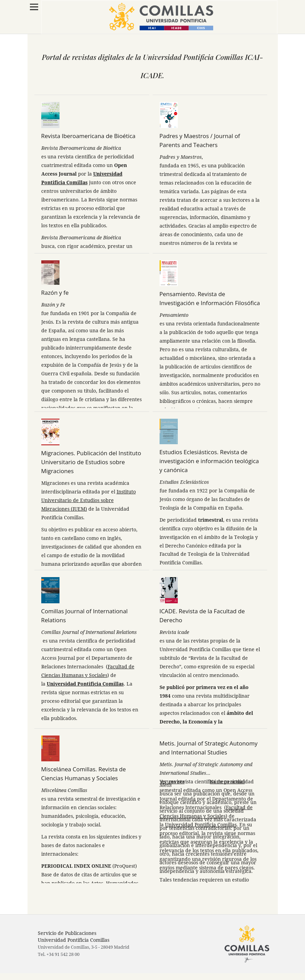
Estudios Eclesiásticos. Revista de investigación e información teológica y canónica (209, 461)
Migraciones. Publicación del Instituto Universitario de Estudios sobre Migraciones (91, 462)
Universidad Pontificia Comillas (85, 684)
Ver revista (172, 781)
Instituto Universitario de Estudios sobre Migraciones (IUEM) (89, 500)
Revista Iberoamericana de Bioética (88, 136)
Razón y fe (55, 293)
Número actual (227, 781)
